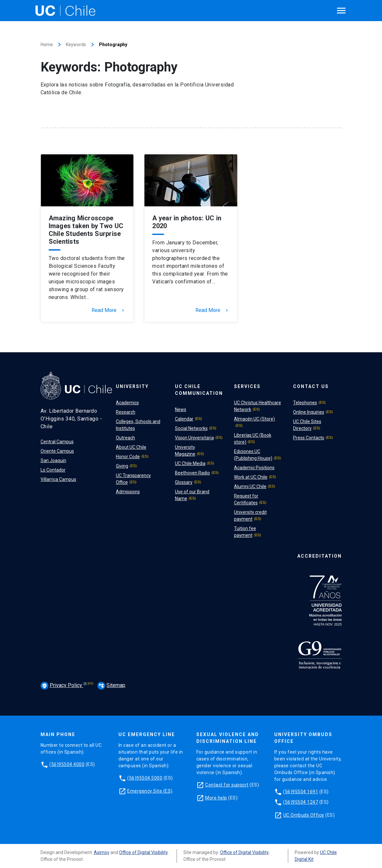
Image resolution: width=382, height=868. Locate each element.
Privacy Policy (62, 686)
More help (216, 798)
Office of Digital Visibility (143, 852)
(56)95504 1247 (301, 802)
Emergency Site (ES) (150, 791)
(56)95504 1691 (301, 792)
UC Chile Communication (199, 390)
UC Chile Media (190, 463)
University (132, 386)
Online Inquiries (309, 412)
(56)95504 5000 (145, 778)
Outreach (125, 438)
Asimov (102, 852)
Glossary (184, 482)
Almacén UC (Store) (254, 419)
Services (247, 386)
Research (126, 412)
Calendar (184, 419)
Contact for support (227, 785)
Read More (109, 310)
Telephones (305, 403)
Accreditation (320, 556)
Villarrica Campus (58, 479)
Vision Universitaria (194, 438)
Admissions (128, 492)
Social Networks (191, 428)
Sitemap (111, 685)
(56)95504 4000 (67, 764)
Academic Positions (254, 468)
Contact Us (311, 386)
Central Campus (57, 442)
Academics (127, 403)
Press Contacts (309, 438)
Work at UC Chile (251, 477)
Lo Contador (53, 470)
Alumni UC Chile (250, 486)
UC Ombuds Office (304, 815)
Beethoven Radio (192, 473)
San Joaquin (53, 460)
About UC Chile (131, 447)
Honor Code (128, 457)
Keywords (76, 45)
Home (47, 45)
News (181, 409)
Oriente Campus (57, 451)
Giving (122, 466)
